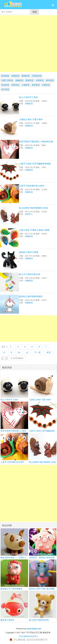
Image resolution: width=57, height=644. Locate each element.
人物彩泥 (26, 85)
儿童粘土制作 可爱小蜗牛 (31, 119)
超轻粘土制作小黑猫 (29, 252)
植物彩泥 (26, 76)
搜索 (35, 12)
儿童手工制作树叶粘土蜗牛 (32, 186)
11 (27, 352)
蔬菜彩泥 (29, 80)
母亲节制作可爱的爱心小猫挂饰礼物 (36, 142)
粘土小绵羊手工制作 (29, 97)
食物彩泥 (19, 80)
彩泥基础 (5, 76)
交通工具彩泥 (7, 80)
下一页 (37, 352)
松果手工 (29, 214)
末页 (49, 352)
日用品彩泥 (37, 76)
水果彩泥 (40, 80)
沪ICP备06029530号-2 (28, 636)
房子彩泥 (5, 89)
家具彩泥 (36, 85)
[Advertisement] (28, 44)
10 (19, 352)
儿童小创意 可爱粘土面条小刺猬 (34, 230)
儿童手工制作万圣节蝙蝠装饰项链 (35, 164)
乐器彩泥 (46, 85)
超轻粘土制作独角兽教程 (31, 296)
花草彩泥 (15, 85)
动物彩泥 (15, 76)
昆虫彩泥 (5, 85)
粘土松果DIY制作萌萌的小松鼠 (34, 208)
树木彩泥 (50, 80)
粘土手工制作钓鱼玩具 (30, 274)
